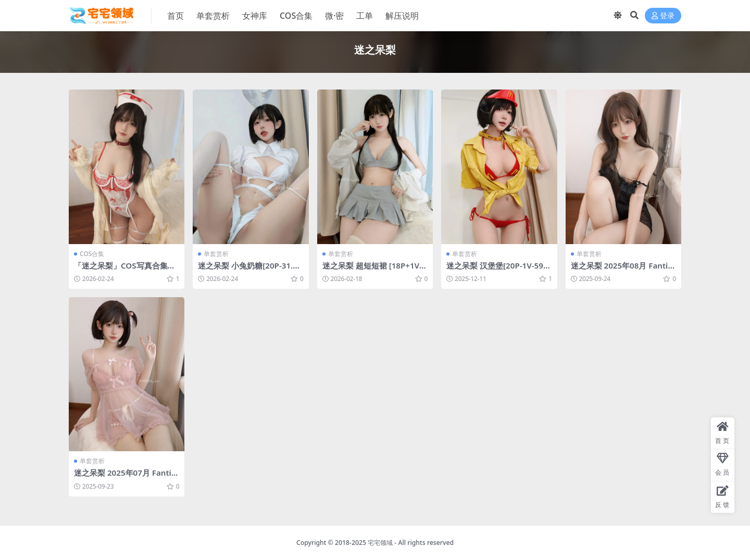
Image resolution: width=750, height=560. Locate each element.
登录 (663, 16)
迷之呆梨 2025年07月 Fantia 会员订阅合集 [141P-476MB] (125, 477)
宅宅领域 (380, 543)
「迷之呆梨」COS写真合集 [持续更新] (121, 270)
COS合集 (92, 254)
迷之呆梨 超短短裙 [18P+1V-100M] (374, 270)
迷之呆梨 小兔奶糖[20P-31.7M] (248, 270)
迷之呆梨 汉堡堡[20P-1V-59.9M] (498, 270)
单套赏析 (216, 254)
